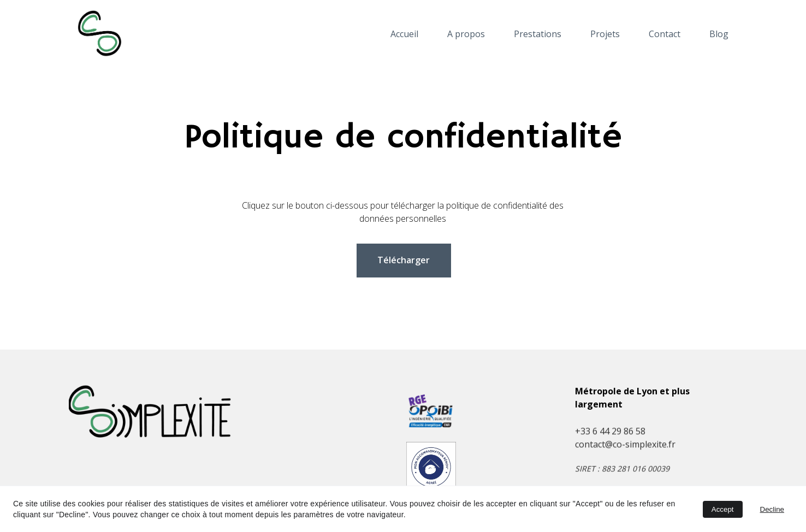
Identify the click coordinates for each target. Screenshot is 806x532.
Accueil (404, 34)
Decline (772, 509)
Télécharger (404, 260)
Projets (605, 34)
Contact (665, 34)
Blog (719, 34)
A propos (466, 34)
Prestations (538, 34)
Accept (723, 509)
